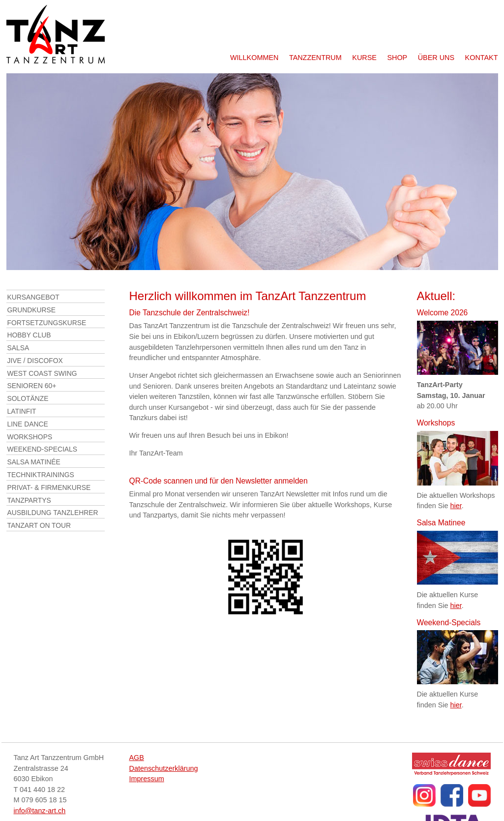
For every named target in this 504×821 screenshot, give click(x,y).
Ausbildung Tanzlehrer (53, 513)
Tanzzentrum (315, 58)
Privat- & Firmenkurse (49, 487)
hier (456, 506)
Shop (397, 58)
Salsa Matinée (34, 462)
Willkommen (254, 58)
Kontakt (482, 58)
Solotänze (28, 398)
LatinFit (22, 411)
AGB (137, 758)
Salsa (18, 348)
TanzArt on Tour (39, 525)
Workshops (30, 437)
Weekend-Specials (42, 449)
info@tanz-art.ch (40, 811)
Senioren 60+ (32, 386)
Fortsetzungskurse (47, 323)
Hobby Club (29, 335)
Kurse (364, 58)
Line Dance (28, 424)
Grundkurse (32, 310)
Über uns (436, 58)
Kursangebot (33, 297)
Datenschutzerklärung (164, 768)
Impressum (147, 779)
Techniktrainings (41, 475)
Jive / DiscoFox (35, 361)
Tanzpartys (29, 500)
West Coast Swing (42, 373)
